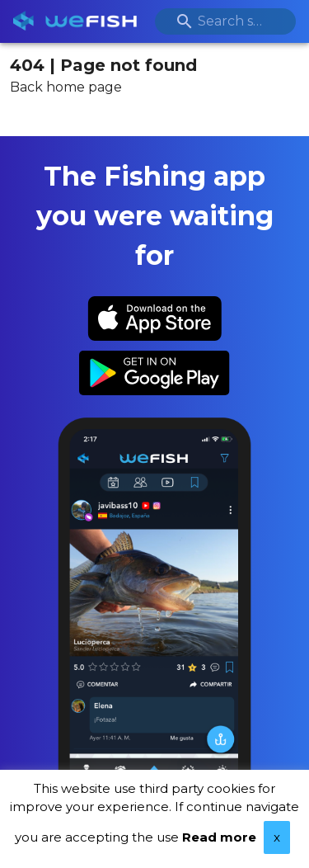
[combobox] (226, 21)
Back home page (66, 87)
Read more (219, 837)
